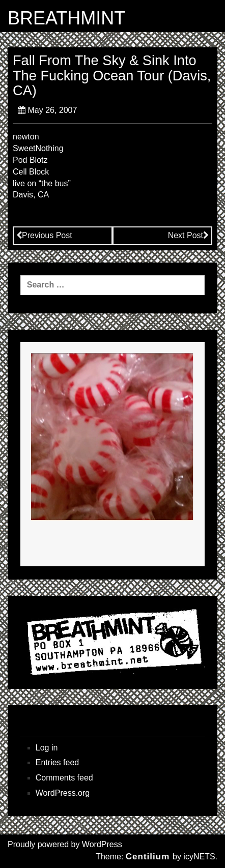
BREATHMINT (66, 18)
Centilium (148, 857)
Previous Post (44, 235)
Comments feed (64, 778)
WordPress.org (63, 793)
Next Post (188, 235)
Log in (47, 748)
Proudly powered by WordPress (65, 844)
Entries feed (57, 762)
